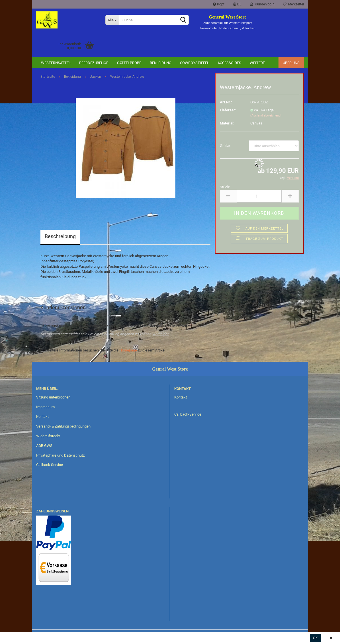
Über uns (291, 63)
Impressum (45, 407)
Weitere (257, 63)
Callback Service (50, 465)
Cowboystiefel (194, 63)
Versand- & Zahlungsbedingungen (63, 426)
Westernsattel (56, 63)
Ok (316, 638)
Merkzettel (293, 4)
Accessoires (229, 63)
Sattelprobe (129, 63)
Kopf (219, 4)
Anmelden (161, 334)
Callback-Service (188, 414)
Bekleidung (161, 63)
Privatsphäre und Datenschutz (60, 455)
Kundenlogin (262, 4)
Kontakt (42, 417)
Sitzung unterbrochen (53, 397)
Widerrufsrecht (48, 436)
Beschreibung (60, 236)
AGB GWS (44, 446)
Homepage (128, 350)
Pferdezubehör (94, 63)
